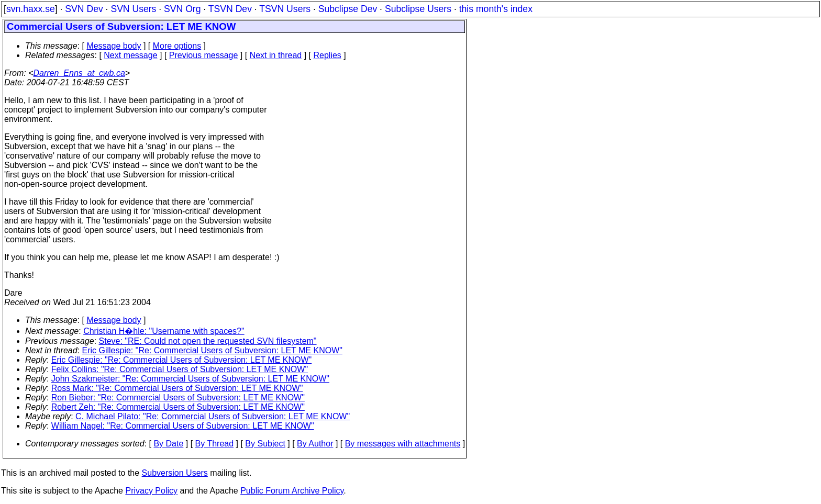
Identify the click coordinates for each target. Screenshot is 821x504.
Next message (130, 55)
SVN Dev (84, 9)
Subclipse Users (418, 9)
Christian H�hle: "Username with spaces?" (164, 331)
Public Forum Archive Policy (292, 491)
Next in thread (276, 55)
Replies (328, 55)
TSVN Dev (230, 9)
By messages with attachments (403, 444)
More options (177, 46)
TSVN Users (285, 9)
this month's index (496, 9)
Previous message (204, 55)
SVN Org (182, 9)
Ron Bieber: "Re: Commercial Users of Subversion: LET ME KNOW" (178, 397)
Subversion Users (175, 473)
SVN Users (133, 9)
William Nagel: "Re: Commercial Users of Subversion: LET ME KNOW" (183, 426)
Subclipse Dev (348, 9)
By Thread (215, 444)
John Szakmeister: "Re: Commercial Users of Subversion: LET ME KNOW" (190, 379)
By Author (315, 444)
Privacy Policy (151, 491)
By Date (168, 444)
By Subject (265, 444)
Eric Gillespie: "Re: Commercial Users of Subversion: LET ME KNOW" (212, 350)
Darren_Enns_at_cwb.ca (79, 73)
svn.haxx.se (31, 9)
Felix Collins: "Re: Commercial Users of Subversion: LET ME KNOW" (180, 369)
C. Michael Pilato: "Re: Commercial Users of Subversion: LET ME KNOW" (213, 416)
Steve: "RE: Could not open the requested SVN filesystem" (208, 341)
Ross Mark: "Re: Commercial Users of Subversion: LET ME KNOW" (177, 388)
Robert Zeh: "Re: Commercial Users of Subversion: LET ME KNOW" (178, 407)
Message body (114, 46)
